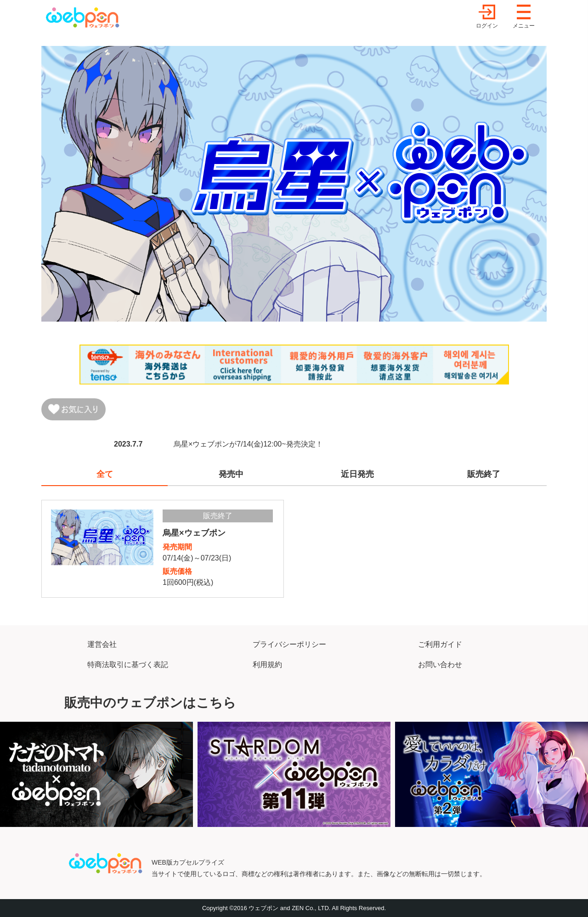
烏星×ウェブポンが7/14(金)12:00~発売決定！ (248, 444)
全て (105, 474)
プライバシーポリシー (289, 644)
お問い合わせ (440, 665)
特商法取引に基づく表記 (128, 665)
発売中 (231, 474)
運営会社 (102, 644)
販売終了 (484, 474)
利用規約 (267, 665)
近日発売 (357, 474)
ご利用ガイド (440, 644)
